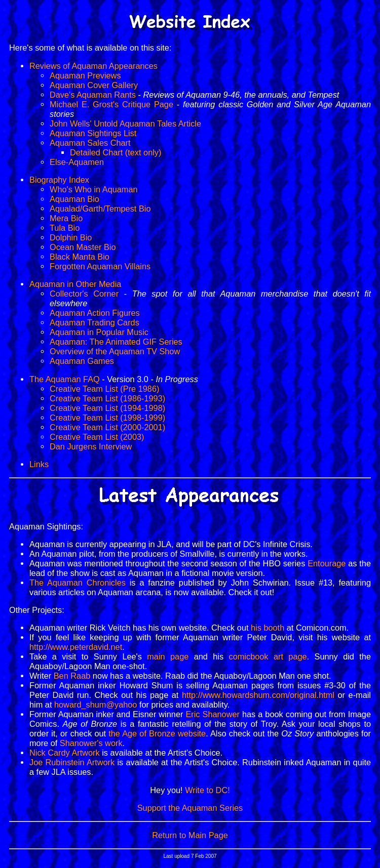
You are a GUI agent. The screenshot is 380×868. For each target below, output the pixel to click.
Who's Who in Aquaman (94, 189)
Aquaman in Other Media (75, 284)
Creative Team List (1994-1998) (107, 408)
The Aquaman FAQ (65, 379)
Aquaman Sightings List (93, 133)
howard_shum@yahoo (96, 705)
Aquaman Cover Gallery (94, 85)
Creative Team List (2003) (97, 437)
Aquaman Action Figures (95, 313)
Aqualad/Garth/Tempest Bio (100, 209)
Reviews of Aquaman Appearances (93, 66)
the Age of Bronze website (157, 733)
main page (168, 656)
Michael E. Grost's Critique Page (111, 104)
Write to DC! (207, 790)
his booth (268, 628)
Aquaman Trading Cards (94, 322)
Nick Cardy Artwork (65, 753)
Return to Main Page (190, 835)
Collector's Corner (84, 294)
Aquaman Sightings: (46, 526)
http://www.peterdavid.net (76, 647)
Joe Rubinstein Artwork (72, 762)
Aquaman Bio (74, 199)
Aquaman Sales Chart (90, 143)
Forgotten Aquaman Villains (100, 266)
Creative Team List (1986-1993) (107, 398)
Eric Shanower (213, 714)
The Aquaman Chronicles (78, 583)
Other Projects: (37, 610)
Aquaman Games (82, 361)
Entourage (327, 563)
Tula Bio (65, 228)
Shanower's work (91, 743)
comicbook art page (268, 656)
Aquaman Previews (85, 75)
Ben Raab (72, 676)
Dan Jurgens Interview (91, 446)
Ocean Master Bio (83, 247)
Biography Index (59, 180)
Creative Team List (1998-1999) (107, 418)
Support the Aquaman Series (190, 808)
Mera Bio (66, 218)
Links (39, 464)
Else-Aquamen (77, 162)
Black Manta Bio (80, 257)
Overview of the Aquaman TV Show (115, 351)
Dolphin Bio (71, 237)
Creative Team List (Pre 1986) (104, 389)
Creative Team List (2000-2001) (107, 427)
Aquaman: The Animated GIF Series (116, 342)
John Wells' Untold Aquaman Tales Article (125, 123)
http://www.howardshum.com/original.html (258, 695)
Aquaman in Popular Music (99, 332)
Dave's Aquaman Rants (93, 95)
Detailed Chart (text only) (116, 152)
